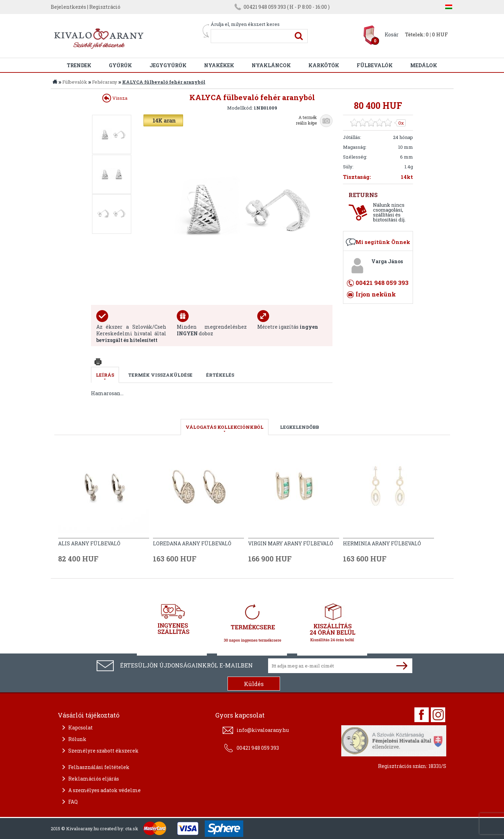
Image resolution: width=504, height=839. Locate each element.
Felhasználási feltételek (99, 767)
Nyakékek (219, 65)
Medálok (424, 65)
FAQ (73, 802)
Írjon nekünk (376, 294)
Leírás (105, 375)
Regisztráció (105, 7)
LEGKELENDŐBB (299, 427)
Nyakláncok (271, 65)
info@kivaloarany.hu (263, 730)
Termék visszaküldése (160, 375)
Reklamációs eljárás (94, 779)
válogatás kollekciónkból (225, 427)
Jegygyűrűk (168, 65)
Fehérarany (105, 82)
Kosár (392, 34)
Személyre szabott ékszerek (103, 751)
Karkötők (324, 65)
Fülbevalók (375, 65)
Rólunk (77, 739)
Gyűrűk (120, 65)
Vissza (115, 98)
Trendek (79, 65)
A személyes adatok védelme (104, 790)
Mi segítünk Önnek (383, 242)
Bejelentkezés (68, 7)
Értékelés (220, 375)
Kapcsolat (80, 728)
